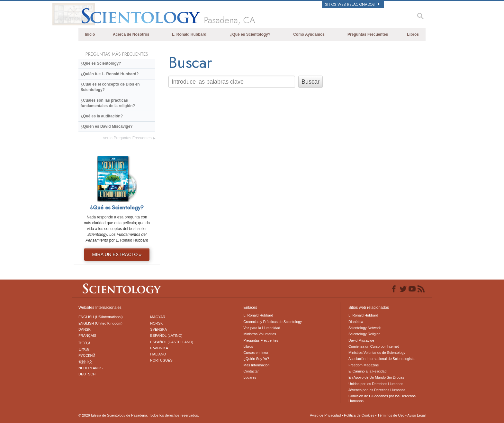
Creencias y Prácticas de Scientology (273, 322)
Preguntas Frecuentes (368, 34)
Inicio (90, 34)
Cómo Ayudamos (309, 34)
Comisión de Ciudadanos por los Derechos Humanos (382, 398)
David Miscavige (361, 340)
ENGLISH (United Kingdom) (100, 323)
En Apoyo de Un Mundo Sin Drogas (376, 377)
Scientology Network (364, 328)
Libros (413, 34)
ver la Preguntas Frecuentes (129, 138)
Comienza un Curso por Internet (374, 346)
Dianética (356, 322)
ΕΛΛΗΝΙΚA (159, 348)
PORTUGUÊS (161, 360)
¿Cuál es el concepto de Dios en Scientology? (110, 87)
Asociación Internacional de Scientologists (381, 359)
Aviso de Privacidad (325, 415)
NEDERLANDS (90, 368)
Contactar (251, 371)
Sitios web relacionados (352, 5)
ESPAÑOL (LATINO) (166, 336)
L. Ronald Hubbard (189, 34)
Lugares (250, 377)
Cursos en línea (256, 353)
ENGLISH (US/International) (101, 317)
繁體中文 (85, 362)
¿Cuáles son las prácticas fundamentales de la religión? (108, 103)
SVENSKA (158, 329)
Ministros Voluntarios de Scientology (377, 353)
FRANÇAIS (87, 336)
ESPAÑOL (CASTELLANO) (172, 342)
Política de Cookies (359, 415)
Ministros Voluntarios (260, 334)
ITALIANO (158, 354)
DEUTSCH (87, 374)
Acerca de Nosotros (131, 34)
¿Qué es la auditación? (102, 116)
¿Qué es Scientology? (250, 34)
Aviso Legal (416, 415)
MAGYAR (158, 317)
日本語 (84, 349)
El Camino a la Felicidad (368, 371)
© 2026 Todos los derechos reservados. (139, 415)
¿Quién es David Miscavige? (107, 126)
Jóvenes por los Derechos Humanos (377, 390)
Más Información (256, 365)
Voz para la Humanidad (262, 328)
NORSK (156, 323)
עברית (84, 343)
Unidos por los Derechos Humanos (376, 384)
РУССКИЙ (87, 355)
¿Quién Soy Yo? (256, 359)
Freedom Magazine (364, 365)
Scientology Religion (364, 334)
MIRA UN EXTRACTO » (117, 254)
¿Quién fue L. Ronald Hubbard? (110, 74)
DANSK (85, 329)
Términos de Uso (391, 415)
